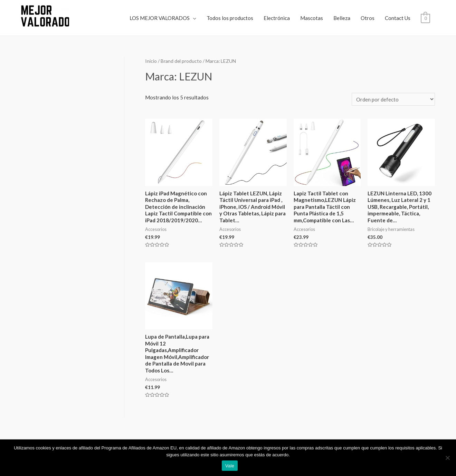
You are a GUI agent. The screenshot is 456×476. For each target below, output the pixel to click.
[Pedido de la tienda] (393, 99)
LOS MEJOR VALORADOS (160, 18)
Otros (368, 18)
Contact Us (398, 18)
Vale (230, 466)
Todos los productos (230, 18)
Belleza (342, 18)
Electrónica (277, 18)
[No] (447, 458)
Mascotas (312, 18)
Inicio (151, 61)
